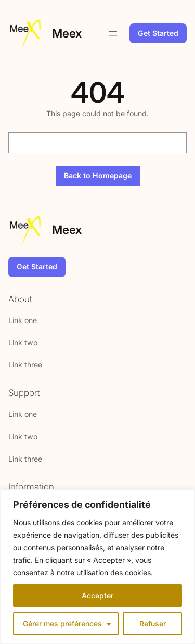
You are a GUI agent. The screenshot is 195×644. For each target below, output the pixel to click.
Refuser (153, 623)
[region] (97, 567)
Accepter (97, 595)
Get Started (158, 33)
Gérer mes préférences (62, 623)
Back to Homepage (98, 175)
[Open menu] (113, 33)
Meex (67, 33)
